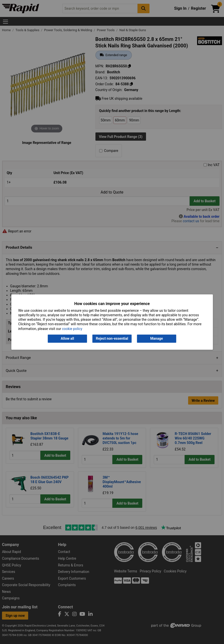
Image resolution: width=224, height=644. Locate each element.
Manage (157, 338)
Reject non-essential (112, 338)
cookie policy (72, 329)
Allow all (67, 338)
